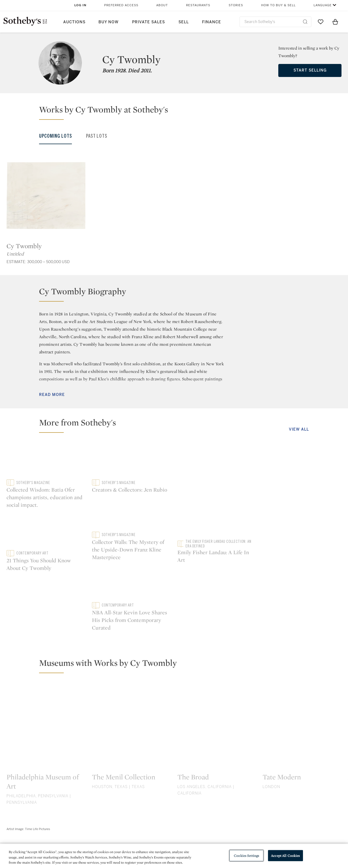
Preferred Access (121, 5)
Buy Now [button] (108, 22)
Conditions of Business (233, 842)
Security (218, 822)
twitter (101, 788)
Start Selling (310, 70)
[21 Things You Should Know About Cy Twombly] (217, 490)
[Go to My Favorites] (321, 22)
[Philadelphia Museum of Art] (46, 660)
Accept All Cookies (285, 855)
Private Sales (149, 22)
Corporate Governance (171, 842)
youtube (252, 789)
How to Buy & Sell (278, 5)
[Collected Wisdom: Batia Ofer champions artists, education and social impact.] (89, 491)
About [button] (162, 5)
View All (299, 429)
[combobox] (276, 22)
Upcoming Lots (55, 136)
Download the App (106, 842)
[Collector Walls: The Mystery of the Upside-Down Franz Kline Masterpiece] (302, 516)
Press (154, 822)
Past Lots (97, 136)
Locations (97, 832)
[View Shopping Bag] (335, 22)
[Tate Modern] (302, 660)
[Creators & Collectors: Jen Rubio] (302, 460)
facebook (150, 789)
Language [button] (323, 5)
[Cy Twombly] (46, 196)
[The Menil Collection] (131, 660)
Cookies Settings (246, 855)
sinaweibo (304, 788)
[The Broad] (217, 660)
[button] (177, 112)
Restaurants (198, 5)
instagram (199, 789)
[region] (174, 856)
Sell (184, 22)
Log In (80, 5)
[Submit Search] (305, 22)
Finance (212, 22)
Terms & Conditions (229, 832)
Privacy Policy (162, 832)
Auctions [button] (74, 22)
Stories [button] (236, 5)
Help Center (99, 822)
